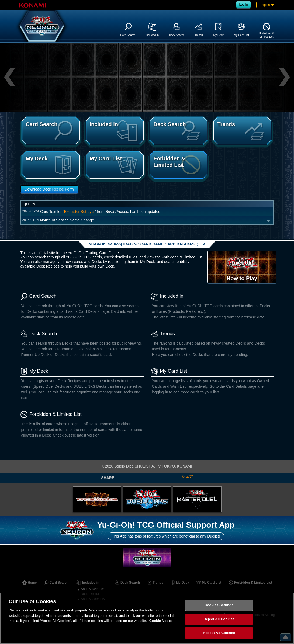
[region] (147, 618)
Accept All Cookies (219, 633)
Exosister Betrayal (79, 212)
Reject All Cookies (219, 619)
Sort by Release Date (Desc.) (92, 591)
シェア (187, 476)
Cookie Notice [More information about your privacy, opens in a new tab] (161, 621)
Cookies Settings (219, 605)
